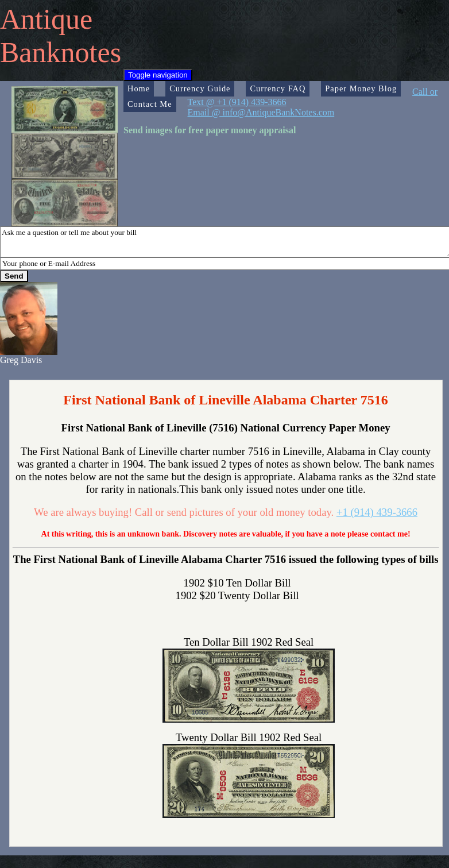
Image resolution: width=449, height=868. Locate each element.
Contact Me (150, 104)
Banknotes (61, 52)
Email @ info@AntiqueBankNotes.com (261, 112)
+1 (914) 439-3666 (377, 512)
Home (139, 88)
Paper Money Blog (361, 88)
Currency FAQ (278, 88)
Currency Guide (200, 88)
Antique (46, 19)
